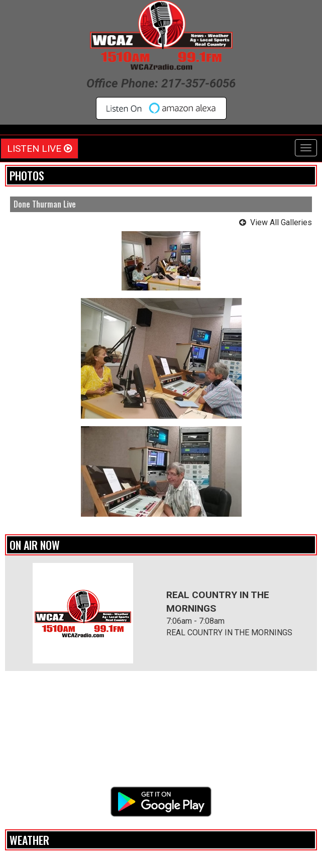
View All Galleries (281, 222)
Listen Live (39, 149)
